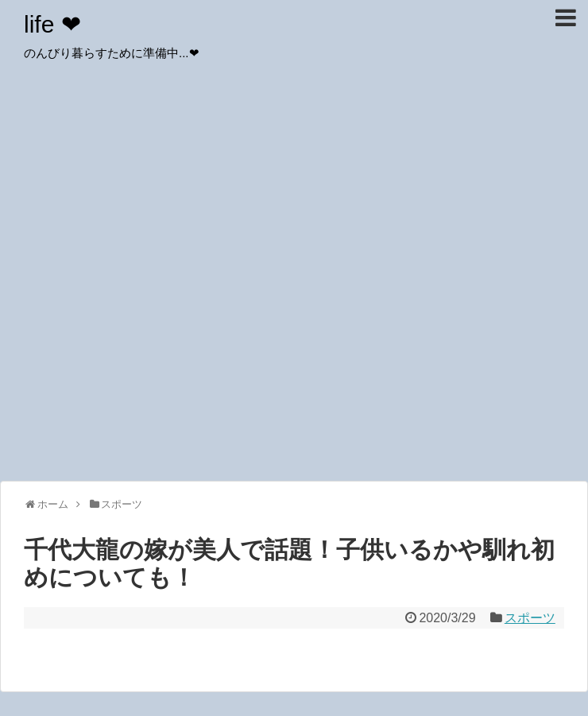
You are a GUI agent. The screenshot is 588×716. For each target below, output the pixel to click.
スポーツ (530, 618)
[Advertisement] (149, 320)
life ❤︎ (52, 24)
